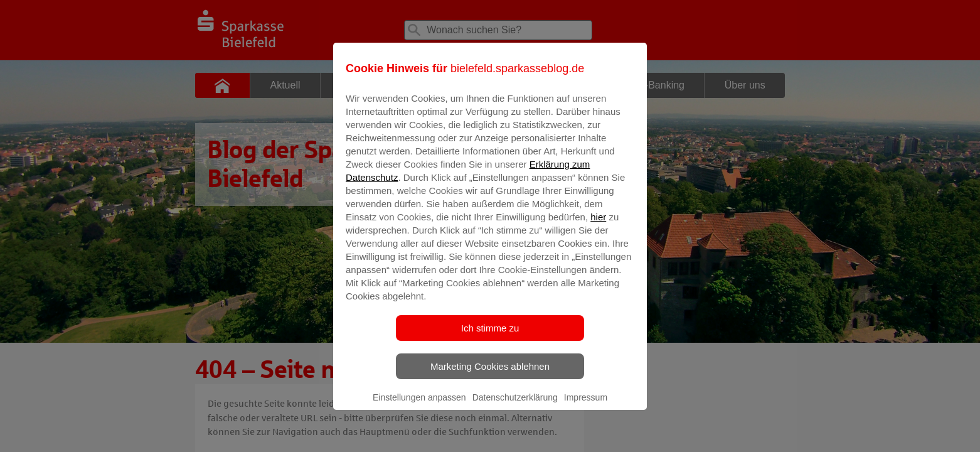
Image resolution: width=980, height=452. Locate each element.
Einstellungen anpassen (419, 406)
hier (598, 226)
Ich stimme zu (490, 337)
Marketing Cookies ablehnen (490, 375)
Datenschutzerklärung (515, 406)
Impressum (586, 406)
